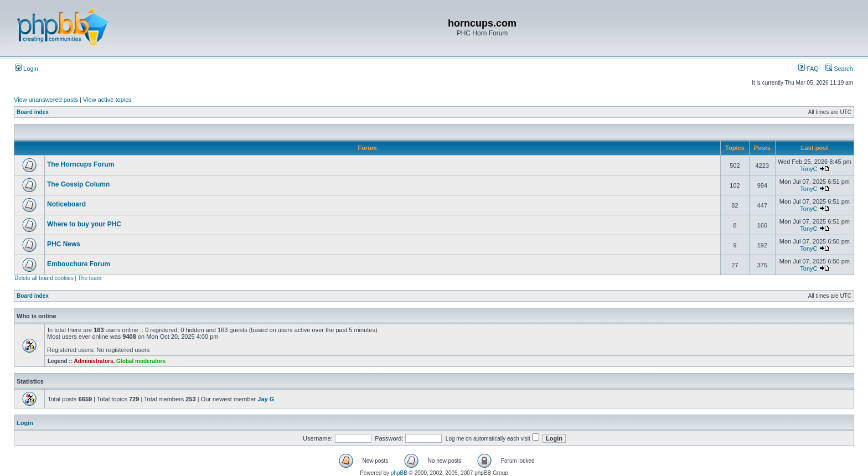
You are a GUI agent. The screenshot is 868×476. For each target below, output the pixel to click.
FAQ (808, 69)
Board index (33, 112)
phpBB (399, 473)
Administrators (93, 361)
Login (27, 69)
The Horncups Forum (81, 164)
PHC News (64, 244)
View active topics (107, 100)
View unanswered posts (46, 100)
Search (839, 69)
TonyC (808, 169)
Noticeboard (66, 204)
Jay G (266, 399)
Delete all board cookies (44, 278)
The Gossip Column (78, 184)
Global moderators (141, 361)
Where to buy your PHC (84, 224)
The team (90, 278)
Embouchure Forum (79, 264)
